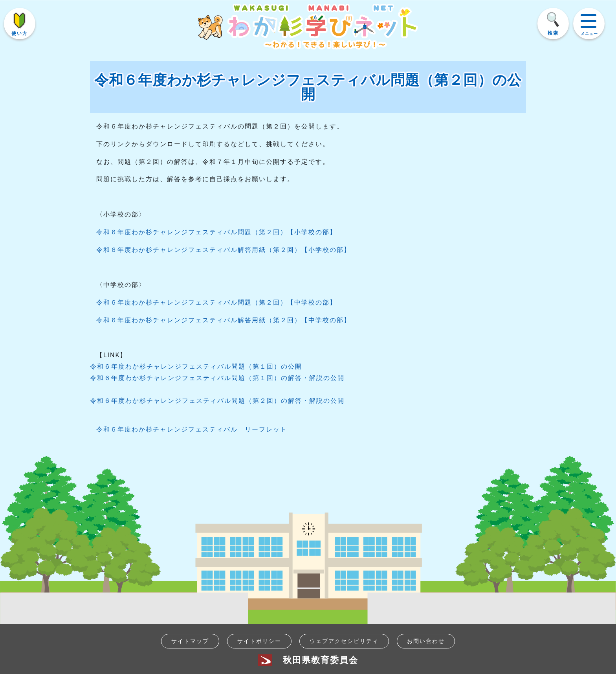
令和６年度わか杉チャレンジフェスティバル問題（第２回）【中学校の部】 (216, 302)
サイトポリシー (259, 641)
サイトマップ (190, 641)
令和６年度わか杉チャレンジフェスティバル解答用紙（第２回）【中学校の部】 (224, 320)
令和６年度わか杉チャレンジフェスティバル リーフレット (192, 429)
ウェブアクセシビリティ (344, 641)
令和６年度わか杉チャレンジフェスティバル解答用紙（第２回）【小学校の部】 (224, 250)
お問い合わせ (426, 641)
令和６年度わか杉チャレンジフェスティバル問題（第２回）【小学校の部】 (216, 232)
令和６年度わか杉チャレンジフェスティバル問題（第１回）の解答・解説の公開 (217, 378)
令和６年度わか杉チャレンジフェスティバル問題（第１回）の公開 (196, 366)
